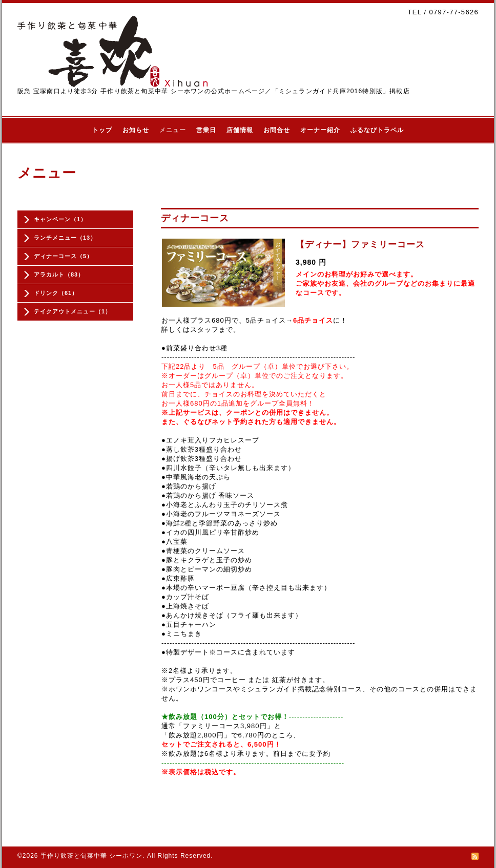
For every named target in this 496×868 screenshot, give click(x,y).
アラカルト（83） (59, 274)
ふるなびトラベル (377, 130)
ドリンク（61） (56, 293)
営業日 (206, 130)
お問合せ (277, 130)
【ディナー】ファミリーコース (360, 245)
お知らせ (136, 130)
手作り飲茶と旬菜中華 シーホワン (91, 856)
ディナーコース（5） (63, 256)
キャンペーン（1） (60, 219)
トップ (102, 130)
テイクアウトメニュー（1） (73, 311)
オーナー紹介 (320, 130)
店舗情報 (240, 130)
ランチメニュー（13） (65, 238)
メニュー (173, 130)
